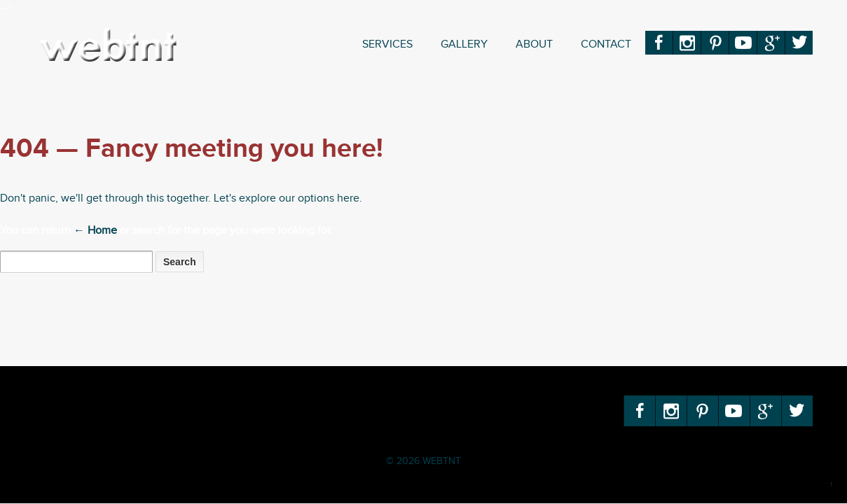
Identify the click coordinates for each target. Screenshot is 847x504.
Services (387, 44)
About (534, 44)
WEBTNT (440, 461)
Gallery (464, 44)
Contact (606, 44)
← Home (95, 231)
